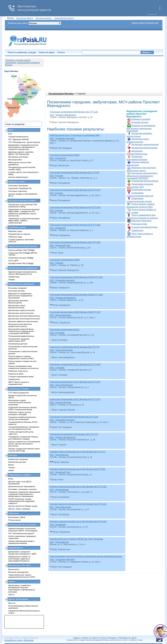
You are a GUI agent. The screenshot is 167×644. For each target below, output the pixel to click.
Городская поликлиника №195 (65, 155)
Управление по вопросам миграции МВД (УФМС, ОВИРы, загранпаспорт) (24, 221)
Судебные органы (17, 227)
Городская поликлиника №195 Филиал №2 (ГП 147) (75, 190)
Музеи (11, 465)
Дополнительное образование (22, 486)
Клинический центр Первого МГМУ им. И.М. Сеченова (76, 539)
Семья (11, 581)
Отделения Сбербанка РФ (20, 188)
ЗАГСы (11, 595)
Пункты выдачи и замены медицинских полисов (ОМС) (21, 357)
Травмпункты (137, 230)
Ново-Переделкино (64, 350)
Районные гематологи (141, 221)
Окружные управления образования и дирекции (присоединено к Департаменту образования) (24, 494)
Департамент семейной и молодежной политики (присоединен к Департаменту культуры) (22, 589)
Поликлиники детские (141, 190)
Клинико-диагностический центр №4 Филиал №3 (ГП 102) (78, 487)
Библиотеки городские (18, 459)
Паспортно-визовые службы (22, 201)
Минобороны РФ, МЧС (19, 565)
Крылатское (61, 158)
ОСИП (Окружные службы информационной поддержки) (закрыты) (22, 501)
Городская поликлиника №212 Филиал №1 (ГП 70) (75, 347)
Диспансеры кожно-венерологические (17, 306)
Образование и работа (19, 475)
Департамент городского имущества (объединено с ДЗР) (22, 553)
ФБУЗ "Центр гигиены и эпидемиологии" (19, 383)
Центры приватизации (18, 177)
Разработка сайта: (14, 640)
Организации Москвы (61, 94)
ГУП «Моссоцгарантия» (19, 393)
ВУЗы (11, 479)
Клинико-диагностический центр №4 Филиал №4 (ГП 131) (78, 504)
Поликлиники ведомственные (145, 181)
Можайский (61, 228)
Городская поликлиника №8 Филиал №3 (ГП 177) (74, 434)
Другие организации (18, 599)
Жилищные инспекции (18, 157)
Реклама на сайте (128, 638)
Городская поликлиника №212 (65, 330)
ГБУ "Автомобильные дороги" (21, 533)
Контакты (112, 638)
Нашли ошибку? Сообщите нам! (145, 23)
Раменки (59, 263)
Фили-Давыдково (63, 315)
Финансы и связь (17, 182)
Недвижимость (16, 548)
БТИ (10, 134)
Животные (13, 513)
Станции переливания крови (144, 227)
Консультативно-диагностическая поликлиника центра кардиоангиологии (86, 556)
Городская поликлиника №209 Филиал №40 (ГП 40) (75, 312)
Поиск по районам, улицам (22, 52)
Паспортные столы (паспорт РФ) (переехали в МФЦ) (23, 205)
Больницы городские (141, 119)
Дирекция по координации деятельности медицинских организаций (141, 128)
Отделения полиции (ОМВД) (21, 258)
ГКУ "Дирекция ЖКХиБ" (19, 139)
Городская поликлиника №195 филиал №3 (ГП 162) (75, 207)
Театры (11, 467)
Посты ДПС (13, 261)
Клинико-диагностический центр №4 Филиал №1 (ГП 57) (78, 452)
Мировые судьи (15, 231)
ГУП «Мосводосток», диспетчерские (24, 142)
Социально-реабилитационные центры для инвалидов (22, 418)
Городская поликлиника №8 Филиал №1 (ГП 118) (74, 112)
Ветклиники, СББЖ (17, 517)
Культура (13, 455)
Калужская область (44, 18)
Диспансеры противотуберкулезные (24, 316)
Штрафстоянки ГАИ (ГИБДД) (21, 263)
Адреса (77, 638)
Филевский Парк (63, 245)
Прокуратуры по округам (19, 234)
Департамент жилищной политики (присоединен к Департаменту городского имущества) (23, 147)
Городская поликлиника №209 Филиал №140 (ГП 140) (76, 277)
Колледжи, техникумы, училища (22, 489)
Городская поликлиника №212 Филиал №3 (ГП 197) (75, 382)
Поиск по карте (47, 52)
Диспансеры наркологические (145, 144)
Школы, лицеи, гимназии (19, 509)
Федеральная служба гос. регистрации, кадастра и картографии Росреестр (20, 559)
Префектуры (14, 277)
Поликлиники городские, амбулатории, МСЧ (19, 340)
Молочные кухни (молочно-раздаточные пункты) (20, 325)
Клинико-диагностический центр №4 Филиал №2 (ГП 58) (78, 469)
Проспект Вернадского (66, 115)
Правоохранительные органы (23, 246)
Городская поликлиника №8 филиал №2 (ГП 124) (74, 417)
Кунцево (59, 176)
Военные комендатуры (18, 572)
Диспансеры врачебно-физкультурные (19, 302)
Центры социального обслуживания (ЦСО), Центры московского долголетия (24, 444)
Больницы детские (140, 122)
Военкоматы (14, 569)
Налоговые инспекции (18, 186)
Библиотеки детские (17, 462)
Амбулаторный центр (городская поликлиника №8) (75, 135)
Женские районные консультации (23, 321)
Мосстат (12, 603)
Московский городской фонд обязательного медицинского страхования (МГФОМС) (142, 176)
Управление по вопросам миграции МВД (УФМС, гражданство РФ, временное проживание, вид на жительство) (24, 212)
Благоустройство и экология (22, 525)
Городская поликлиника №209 (65, 260)
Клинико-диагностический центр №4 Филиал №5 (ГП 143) (78, 521)
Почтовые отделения (18, 191)
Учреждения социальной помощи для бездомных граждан (23, 438)
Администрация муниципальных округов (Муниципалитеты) (23, 273)
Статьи (61, 52)
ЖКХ (11, 130)
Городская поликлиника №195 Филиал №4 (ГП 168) (75, 225)
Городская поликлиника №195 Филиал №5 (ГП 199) (75, 242)
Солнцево (60, 333)
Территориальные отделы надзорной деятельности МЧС (22, 576)
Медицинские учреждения (21, 284)
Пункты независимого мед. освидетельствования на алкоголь (23, 367)
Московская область (25, 18)
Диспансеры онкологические (145, 148)
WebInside (29, 640)
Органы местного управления (23, 268)
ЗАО (52, 115)
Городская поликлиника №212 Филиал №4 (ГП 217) (75, 399)
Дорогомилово (62, 455)
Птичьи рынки (14, 520)
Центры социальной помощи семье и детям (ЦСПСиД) (24, 450)
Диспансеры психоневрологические (24, 319)
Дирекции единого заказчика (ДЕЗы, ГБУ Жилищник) (21, 153)
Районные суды (15, 237)
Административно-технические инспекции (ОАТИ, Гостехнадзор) (23, 530)
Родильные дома (139, 224)
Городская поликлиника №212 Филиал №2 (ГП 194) (75, 364)
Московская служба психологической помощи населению (20, 402)
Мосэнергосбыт (15, 160)
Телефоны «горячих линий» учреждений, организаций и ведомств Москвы (22, 63)
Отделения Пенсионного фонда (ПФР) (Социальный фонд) (22, 408)
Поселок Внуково (63, 402)
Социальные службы (19, 389)
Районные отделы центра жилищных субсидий (20, 413)
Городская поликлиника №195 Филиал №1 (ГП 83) (75, 172)
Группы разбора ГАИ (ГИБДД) (21, 250)
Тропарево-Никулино (65, 138)
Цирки (11, 470)
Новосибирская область (64, 18)
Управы (12, 279)
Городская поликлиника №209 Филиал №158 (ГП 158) (76, 295)
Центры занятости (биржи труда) (23, 506)
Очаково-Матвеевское (66, 298)
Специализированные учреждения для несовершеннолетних (24, 428)
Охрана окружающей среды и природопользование (21, 542)
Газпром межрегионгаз (18, 137)
